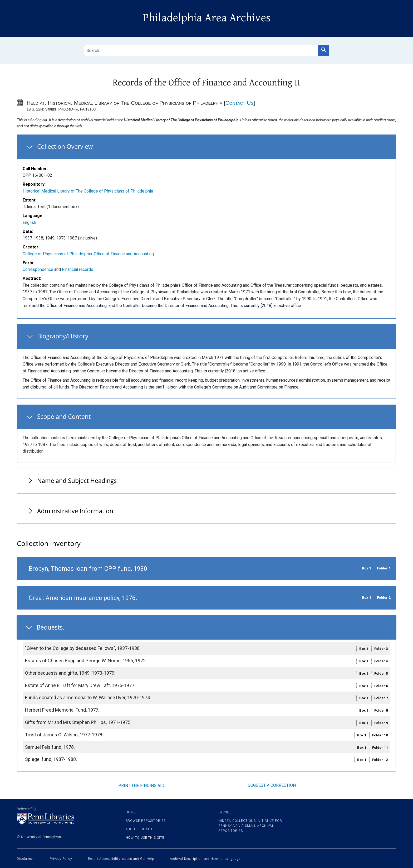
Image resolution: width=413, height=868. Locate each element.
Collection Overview (65, 146)
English (29, 222)
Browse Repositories (146, 821)
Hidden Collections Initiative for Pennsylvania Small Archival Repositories (250, 826)
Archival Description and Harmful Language (205, 859)
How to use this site (145, 838)
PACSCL (225, 812)
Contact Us (239, 103)
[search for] (201, 51)
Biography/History (63, 336)
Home (131, 812)
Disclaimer (25, 859)
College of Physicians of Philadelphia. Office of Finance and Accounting (88, 254)
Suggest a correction (272, 785)
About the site (140, 829)
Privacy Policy (61, 859)
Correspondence (38, 269)
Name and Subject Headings (77, 481)
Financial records (78, 269)
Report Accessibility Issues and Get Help (121, 859)
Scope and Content (64, 416)
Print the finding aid (141, 786)
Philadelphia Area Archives (207, 18)
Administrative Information (75, 511)
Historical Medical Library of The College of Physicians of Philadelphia (88, 191)
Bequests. (50, 627)
